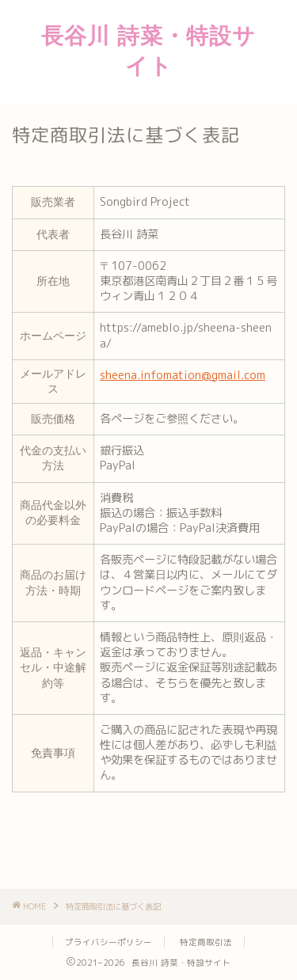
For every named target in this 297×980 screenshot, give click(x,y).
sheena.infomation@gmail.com (183, 375)
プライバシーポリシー (109, 942)
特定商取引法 (206, 942)
